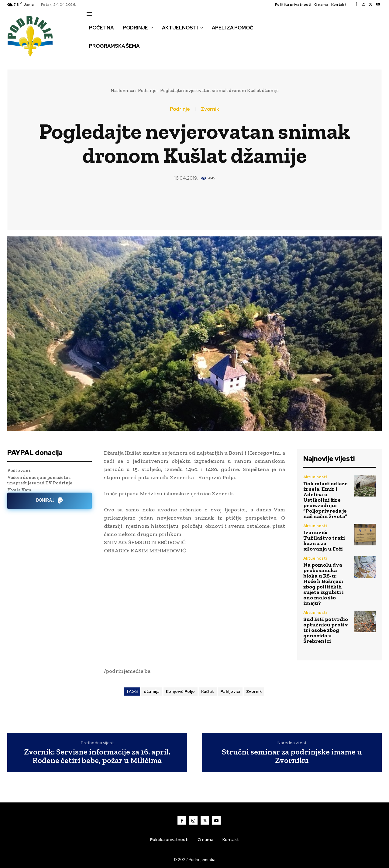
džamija (152, 692)
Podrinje (147, 90)
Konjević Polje (181, 692)
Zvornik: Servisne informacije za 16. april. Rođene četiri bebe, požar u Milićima (97, 756)
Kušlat (208, 692)
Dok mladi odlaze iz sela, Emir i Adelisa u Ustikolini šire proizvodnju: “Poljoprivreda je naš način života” (325, 500)
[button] (93, 59)
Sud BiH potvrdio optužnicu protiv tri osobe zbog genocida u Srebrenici (326, 630)
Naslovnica (122, 90)
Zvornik (210, 109)
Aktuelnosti (315, 477)
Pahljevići (230, 692)
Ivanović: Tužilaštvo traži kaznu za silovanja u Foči (324, 541)
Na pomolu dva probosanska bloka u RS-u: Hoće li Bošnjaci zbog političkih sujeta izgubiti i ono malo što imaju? (324, 584)
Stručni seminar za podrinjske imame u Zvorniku (292, 756)
